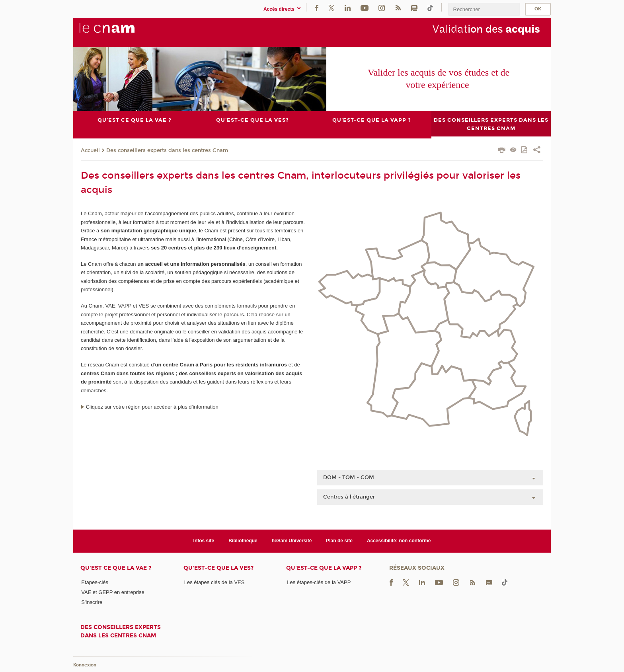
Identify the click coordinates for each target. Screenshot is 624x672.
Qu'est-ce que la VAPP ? (324, 568)
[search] (484, 9)
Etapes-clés (95, 582)
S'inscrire (92, 602)
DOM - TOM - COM (349, 477)
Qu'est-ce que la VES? (218, 568)
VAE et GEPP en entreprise (113, 592)
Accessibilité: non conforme (399, 541)
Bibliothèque (243, 541)
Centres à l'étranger (349, 497)
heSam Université (292, 541)
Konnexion (85, 665)
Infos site (204, 541)
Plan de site (339, 541)
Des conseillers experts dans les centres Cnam (167, 150)
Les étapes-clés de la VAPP (319, 582)
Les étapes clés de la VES (214, 582)
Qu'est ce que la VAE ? (116, 568)
